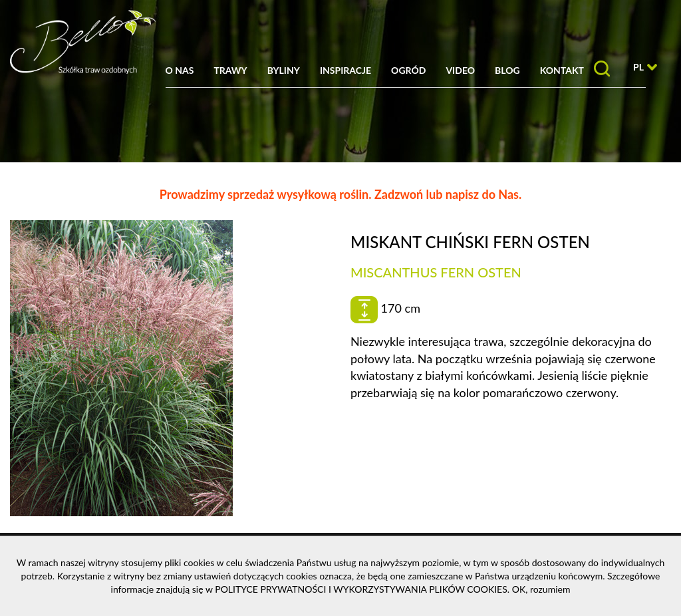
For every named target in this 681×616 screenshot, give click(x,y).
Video (460, 70)
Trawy (230, 70)
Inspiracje (345, 70)
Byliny (284, 70)
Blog (507, 70)
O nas (180, 70)
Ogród (408, 70)
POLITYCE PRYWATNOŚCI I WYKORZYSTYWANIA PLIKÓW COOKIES (361, 589)
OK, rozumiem (541, 589)
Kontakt (562, 70)
